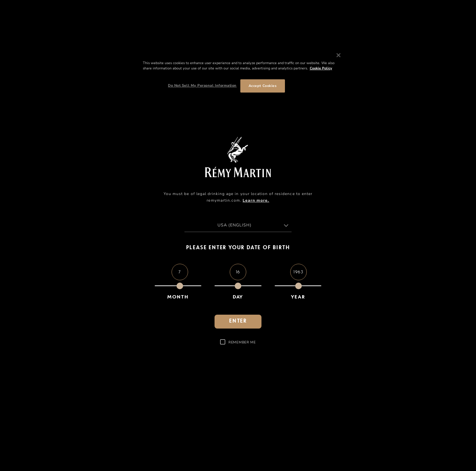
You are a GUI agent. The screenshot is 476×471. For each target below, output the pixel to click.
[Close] (338, 55)
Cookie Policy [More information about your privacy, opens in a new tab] (321, 68)
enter (238, 321)
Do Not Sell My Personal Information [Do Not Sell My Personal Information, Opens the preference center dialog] (202, 85)
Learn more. (256, 200)
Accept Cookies (262, 86)
